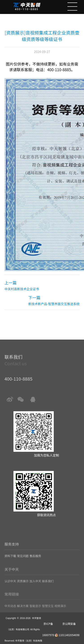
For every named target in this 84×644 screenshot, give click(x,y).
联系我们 (48, 588)
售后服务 (35, 564)
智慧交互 (48, 612)
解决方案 (23, 612)
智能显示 (35, 612)
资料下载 (10, 564)
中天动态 (10, 612)
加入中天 (35, 588)
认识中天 (10, 588)
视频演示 (60, 612)
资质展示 (23, 588)
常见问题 (23, 564)
